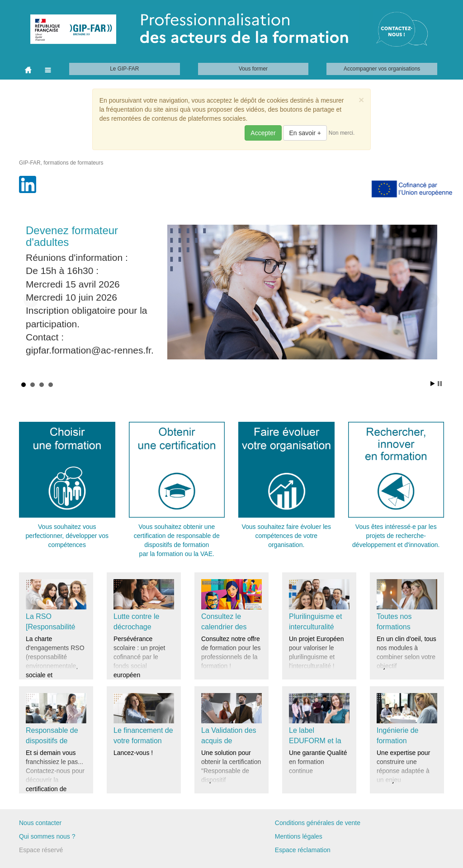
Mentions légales (299, 836)
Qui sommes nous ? (47, 836)
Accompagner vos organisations (382, 69)
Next (432, 301)
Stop (440, 384)
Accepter (263, 133)
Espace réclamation (303, 850)
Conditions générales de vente (318, 823)
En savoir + (305, 133)
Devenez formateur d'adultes (72, 236)
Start (433, 384)
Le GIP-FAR (124, 69)
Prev (31, 301)
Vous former (253, 69)
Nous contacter (40, 823)
